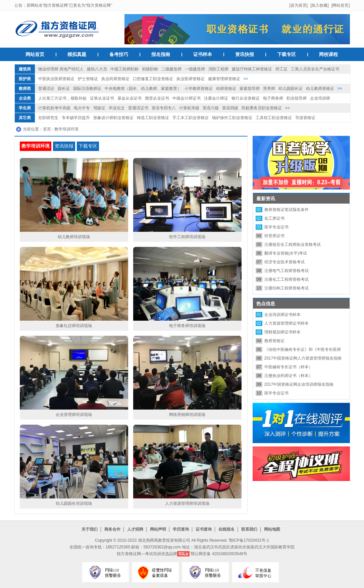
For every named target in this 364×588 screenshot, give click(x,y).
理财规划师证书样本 (282, 332)
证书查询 (204, 529)
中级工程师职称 (124, 69)
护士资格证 (88, 79)
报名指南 (161, 54)
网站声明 (158, 529)
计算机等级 (189, 108)
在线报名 (226, 529)
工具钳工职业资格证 (274, 118)
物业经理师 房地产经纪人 (61, 69)
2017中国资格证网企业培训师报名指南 (299, 384)
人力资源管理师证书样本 (287, 323)
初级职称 (150, 69)
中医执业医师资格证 (56, 79)
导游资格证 (305, 118)
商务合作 (112, 529)
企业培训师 (320, 98)
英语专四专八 (164, 108)
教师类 (25, 89)
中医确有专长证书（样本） (289, 367)
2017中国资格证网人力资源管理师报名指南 (303, 358)
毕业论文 (117, 108)
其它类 (25, 118)
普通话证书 (138, 108)
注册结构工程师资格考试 (287, 288)
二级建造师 (171, 69)
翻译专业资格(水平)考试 (286, 253)
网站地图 (272, 529)
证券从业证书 (102, 98)
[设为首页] (298, 5)
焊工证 (281, 69)
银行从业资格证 (246, 98)
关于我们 (90, 529)
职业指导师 (297, 98)
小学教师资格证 (199, 89)
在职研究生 (48, 118)
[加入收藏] (320, 5)
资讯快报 (245, 54)
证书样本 (203, 54)
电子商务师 (273, 98)
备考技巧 (119, 54)
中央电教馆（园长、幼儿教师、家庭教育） (143, 89)
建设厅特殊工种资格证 (252, 69)
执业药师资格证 (115, 79)
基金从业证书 (129, 98)
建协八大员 (97, 69)
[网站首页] (341, 5)
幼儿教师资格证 (320, 89)
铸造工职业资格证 (153, 118)
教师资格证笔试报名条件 (287, 210)
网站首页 (35, 54)
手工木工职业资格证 (191, 118)
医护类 (25, 79)
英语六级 (211, 108)
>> (246, 79)
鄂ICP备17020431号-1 (249, 540)
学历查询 (181, 529)
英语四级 (230, 108)
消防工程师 (218, 69)
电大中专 (82, 108)
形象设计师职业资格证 (113, 118)
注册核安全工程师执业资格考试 (293, 245)
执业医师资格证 (191, 79)
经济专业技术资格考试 (284, 262)
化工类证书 (274, 218)
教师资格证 (274, 341)
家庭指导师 (250, 89)
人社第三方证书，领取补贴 (62, 98)
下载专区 (287, 54)
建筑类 (25, 69)
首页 (47, 129)
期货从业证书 (157, 98)
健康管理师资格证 (224, 79)
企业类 (25, 98)
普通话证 (46, 89)
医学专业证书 (276, 227)
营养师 (269, 89)
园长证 (64, 89)
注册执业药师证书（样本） (289, 376)
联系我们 (249, 529)
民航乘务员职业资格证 (262, 108)
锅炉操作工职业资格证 (232, 118)
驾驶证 (99, 108)
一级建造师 (195, 69)
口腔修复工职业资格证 (153, 79)
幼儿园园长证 (291, 89)
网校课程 (328, 54)
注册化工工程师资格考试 (287, 279)
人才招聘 (135, 529)
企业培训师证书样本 (282, 315)
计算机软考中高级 (54, 108)
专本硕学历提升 (76, 118)
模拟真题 (77, 54)
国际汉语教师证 (87, 89)
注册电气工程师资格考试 (287, 271)
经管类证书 (274, 236)
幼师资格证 (226, 89)
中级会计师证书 (187, 98)
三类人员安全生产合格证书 (315, 69)
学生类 (25, 108)
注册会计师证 (216, 98)
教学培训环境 (66, 129)
